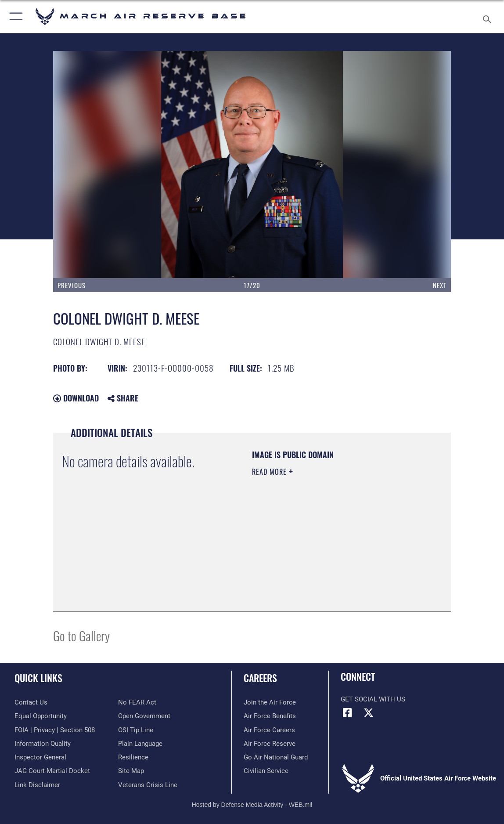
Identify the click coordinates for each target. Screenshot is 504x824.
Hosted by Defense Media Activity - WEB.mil (252, 805)
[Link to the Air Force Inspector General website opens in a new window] (40, 757)
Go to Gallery (81, 635)
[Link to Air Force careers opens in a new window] (269, 730)
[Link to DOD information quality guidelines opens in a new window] (43, 744)
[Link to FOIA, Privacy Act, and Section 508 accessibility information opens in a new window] (55, 730)
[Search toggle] (488, 17)
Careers (260, 678)
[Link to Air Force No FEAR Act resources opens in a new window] (137, 702)
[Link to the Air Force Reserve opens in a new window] (270, 744)
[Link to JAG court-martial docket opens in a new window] (52, 771)
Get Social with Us (373, 699)
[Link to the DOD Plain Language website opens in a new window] (140, 744)
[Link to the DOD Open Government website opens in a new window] (144, 716)
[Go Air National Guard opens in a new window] (276, 757)
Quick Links (38, 678)
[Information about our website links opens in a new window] (37, 785)
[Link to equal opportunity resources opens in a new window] (41, 716)
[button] (14, 16)
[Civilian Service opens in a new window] (266, 771)
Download (76, 398)
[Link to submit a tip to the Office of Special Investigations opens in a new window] (136, 730)
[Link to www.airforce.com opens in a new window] (270, 702)
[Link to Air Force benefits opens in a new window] (270, 716)
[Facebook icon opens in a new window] (347, 713)
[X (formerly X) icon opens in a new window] (369, 713)
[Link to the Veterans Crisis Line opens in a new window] (148, 785)
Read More (270, 472)
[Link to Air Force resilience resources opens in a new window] (133, 757)
